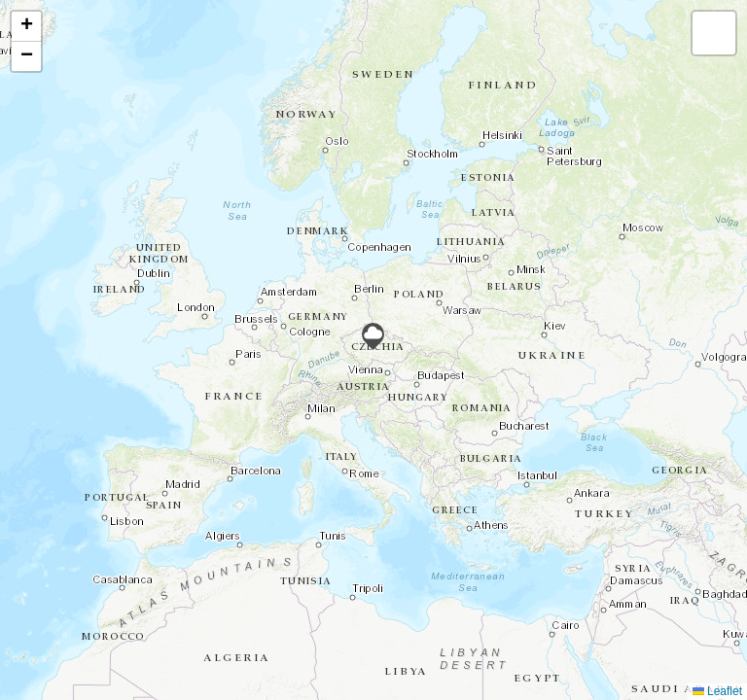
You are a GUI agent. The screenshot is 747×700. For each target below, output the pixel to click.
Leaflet (717, 691)
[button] (373, 336)
